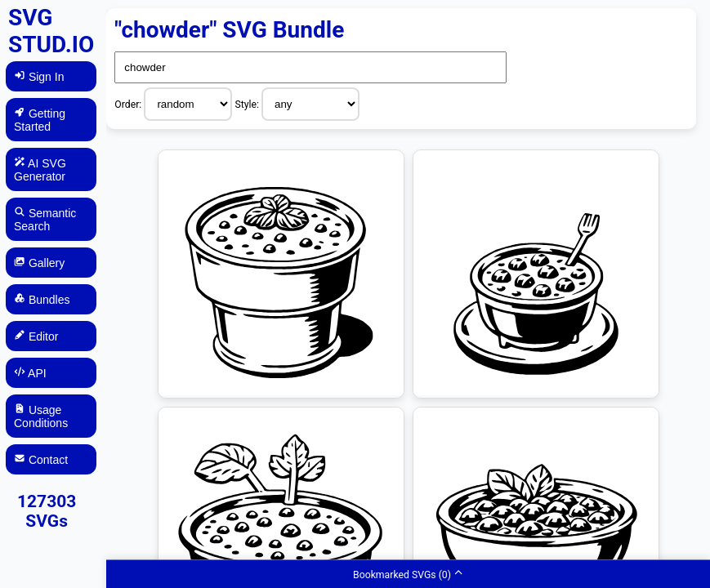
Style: (248, 105)
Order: (129, 105)
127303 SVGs (47, 511)
